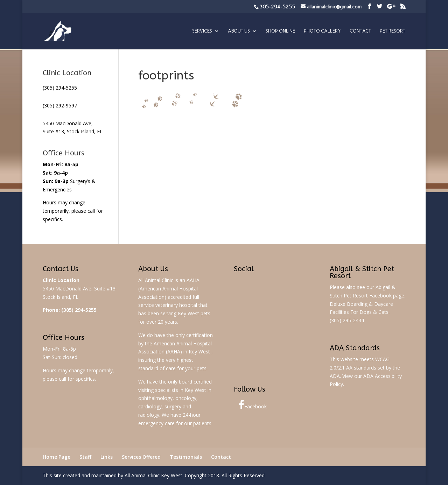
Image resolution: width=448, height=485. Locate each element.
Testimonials (186, 457)
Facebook (253, 405)
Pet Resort (393, 31)
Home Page (57, 457)
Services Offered (141, 457)
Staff (85, 457)
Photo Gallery (322, 31)
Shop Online (280, 31)
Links (107, 457)
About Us (239, 31)
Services (202, 31)
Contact (360, 31)
